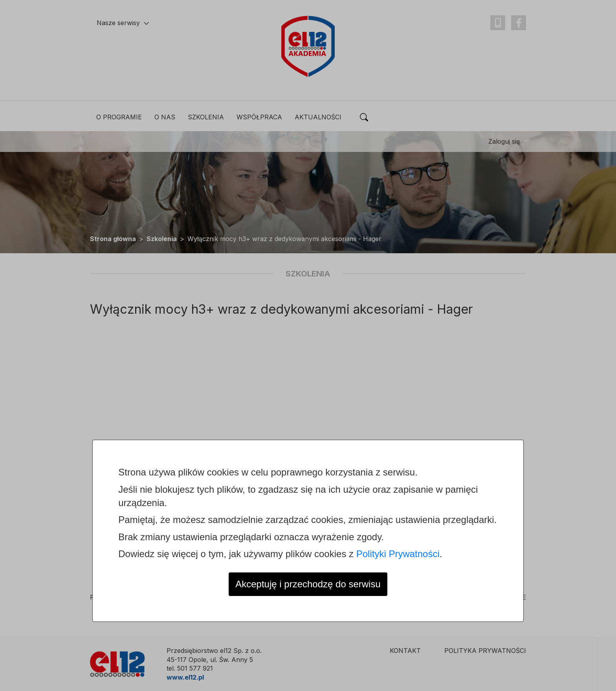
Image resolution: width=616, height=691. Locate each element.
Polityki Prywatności (398, 554)
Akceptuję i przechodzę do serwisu (308, 584)
